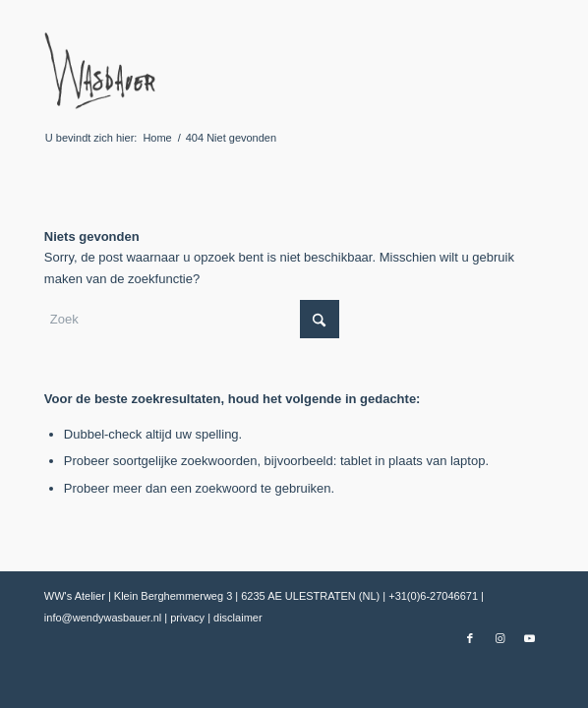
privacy (189, 618)
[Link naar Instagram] (500, 638)
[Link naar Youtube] (529, 638)
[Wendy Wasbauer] (244, 70)
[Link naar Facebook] (470, 638)
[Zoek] (192, 319)
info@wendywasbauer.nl (104, 618)
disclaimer (238, 618)
